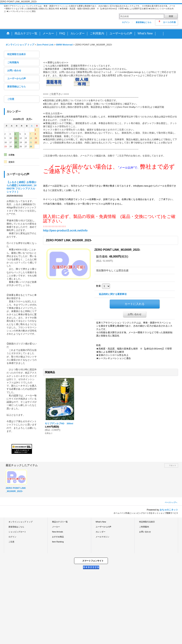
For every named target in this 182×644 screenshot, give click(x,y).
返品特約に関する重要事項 (113, 294)
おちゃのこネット (169, 510)
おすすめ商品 (58, 537)
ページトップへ (171, 502)
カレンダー (101, 532)
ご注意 (11, 99)
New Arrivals (57, 532)
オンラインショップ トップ (21, 522)
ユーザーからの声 (17, 78)
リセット (173, 465)
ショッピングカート (17, 532)
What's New (101, 522)
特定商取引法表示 (17, 54)
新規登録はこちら (144, 22)
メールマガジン (102, 537)
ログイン (126, 22)
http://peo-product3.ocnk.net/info (65, 230)
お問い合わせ (14, 70)
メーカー (56, 527)
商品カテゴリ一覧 (60, 522)
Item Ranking (58, 542)
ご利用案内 (13, 62)
